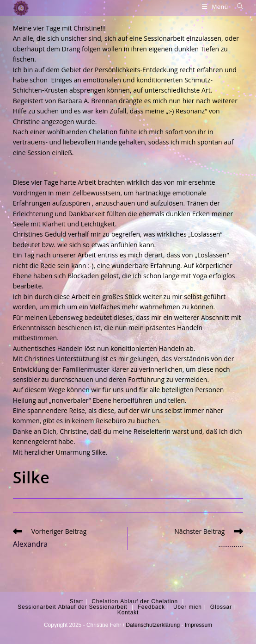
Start (76, 601)
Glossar (221, 607)
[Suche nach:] (237, 7)
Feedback (151, 607)
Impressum (198, 625)
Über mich (188, 607)
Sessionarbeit (37, 607)
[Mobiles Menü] (216, 7)
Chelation (105, 601)
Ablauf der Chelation (149, 601)
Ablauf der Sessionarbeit (93, 607)
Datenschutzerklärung (153, 625)
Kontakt (128, 613)
